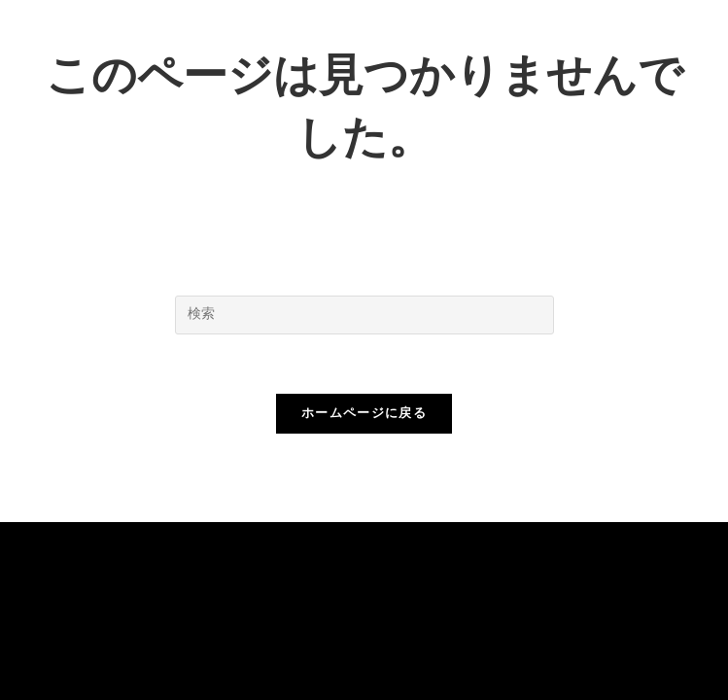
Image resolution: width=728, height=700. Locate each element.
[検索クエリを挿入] (364, 315)
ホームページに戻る (364, 414)
